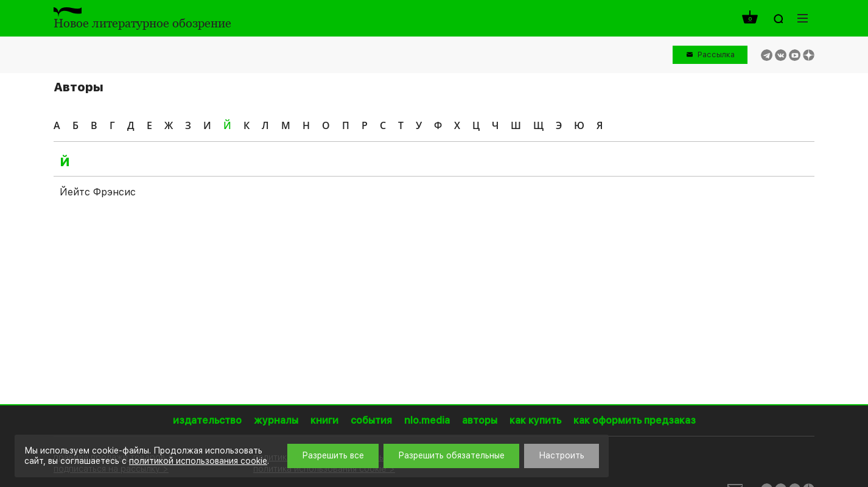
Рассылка (716, 54)
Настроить (562, 455)
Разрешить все (333, 455)
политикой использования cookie (198, 461)
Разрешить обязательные (451, 455)
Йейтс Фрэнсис (98, 192)
